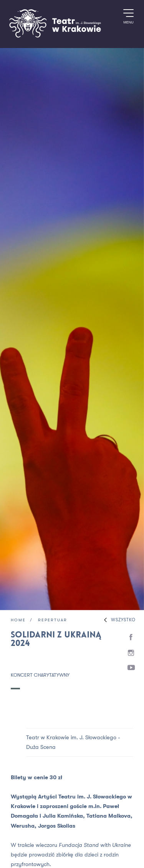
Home (18, 620)
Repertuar (53, 620)
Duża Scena (41, 747)
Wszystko (118, 620)
